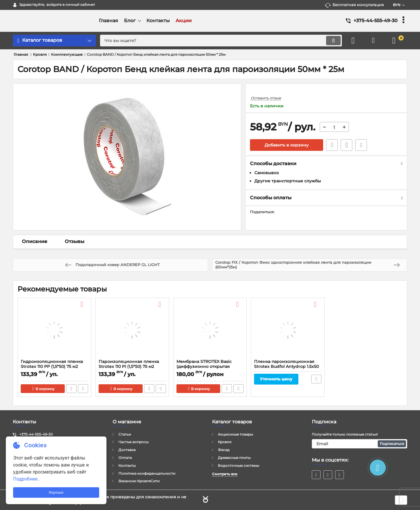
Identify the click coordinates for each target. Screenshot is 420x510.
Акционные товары (235, 434)
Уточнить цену (276, 379)
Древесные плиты (234, 458)
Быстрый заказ (332, 145)
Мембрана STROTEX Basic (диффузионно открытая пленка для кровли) (204, 367)
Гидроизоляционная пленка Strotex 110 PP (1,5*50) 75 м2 (52, 364)
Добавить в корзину (287, 145)
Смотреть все (225, 474)
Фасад (224, 450)
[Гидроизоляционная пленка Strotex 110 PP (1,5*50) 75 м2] (54, 330)
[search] (221, 41)
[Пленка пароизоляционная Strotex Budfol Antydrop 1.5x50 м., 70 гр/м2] (288, 330)
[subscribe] (360, 444)
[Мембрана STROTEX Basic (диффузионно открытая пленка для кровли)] (210, 330)
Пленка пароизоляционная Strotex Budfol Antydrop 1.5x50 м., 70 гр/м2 (286, 367)
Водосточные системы (238, 466)
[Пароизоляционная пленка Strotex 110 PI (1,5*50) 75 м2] (132, 330)
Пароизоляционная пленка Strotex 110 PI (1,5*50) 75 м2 (129, 364)
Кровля (225, 442)
